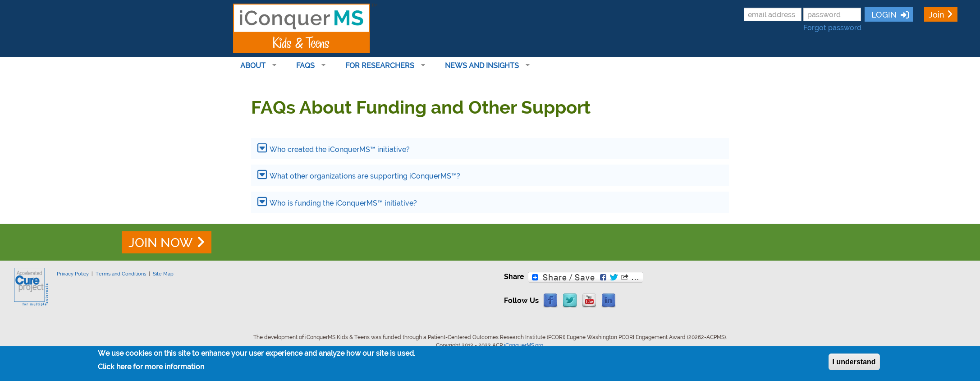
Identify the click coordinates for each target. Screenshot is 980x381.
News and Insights (484, 66)
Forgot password (832, 28)
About (255, 66)
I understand (854, 362)
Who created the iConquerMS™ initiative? (340, 149)
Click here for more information (151, 367)
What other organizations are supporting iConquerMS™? (365, 176)
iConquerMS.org (524, 345)
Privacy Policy (73, 274)
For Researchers (382, 66)
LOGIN (883, 15)
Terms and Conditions (121, 274)
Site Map (163, 274)
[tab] (490, 149)
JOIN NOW (160, 243)
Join (936, 15)
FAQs (307, 66)
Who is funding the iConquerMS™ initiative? (343, 203)
